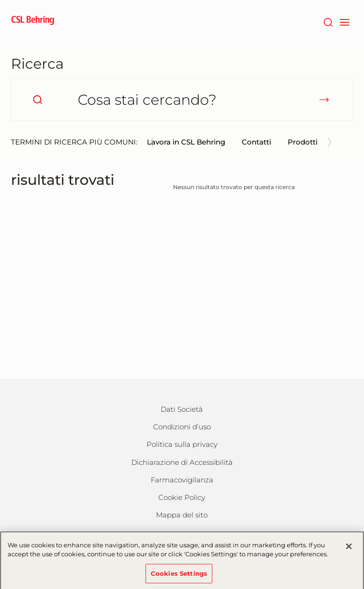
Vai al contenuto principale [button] (0, 0)
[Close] (349, 550)
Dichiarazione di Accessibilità (182, 462)
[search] (37, 100)
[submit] (324, 100)
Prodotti (303, 142)
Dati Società (182, 409)
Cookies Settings (179, 577)
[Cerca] (328, 21)
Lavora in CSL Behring (186, 142)
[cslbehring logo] (33, 21)
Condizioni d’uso (182, 427)
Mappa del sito (182, 515)
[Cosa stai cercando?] (182, 100)
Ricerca (37, 64)
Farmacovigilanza (182, 480)
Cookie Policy (182, 497)
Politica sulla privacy (182, 444)
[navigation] (344, 21)
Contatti (256, 142)
